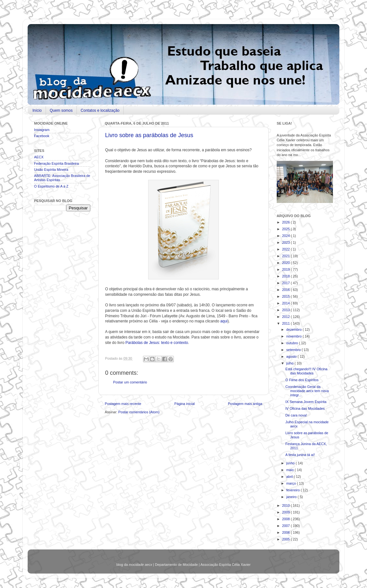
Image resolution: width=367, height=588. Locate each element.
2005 (286, 539)
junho (291, 463)
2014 (286, 303)
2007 (286, 526)
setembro (294, 350)
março (292, 483)
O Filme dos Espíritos (302, 380)
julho (291, 363)
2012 (286, 317)
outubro (293, 343)
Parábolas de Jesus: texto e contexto (157, 343)
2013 (286, 310)
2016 (286, 290)
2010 (286, 505)
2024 (286, 236)
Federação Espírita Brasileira (56, 163)
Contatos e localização (100, 110)
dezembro (295, 329)
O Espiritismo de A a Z (51, 186)
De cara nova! (296, 415)
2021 (286, 256)
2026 (286, 222)
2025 (286, 229)
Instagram (42, 130)
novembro (295, 336)
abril (290, 477)
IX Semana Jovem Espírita (306, 402)
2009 (286, 512)
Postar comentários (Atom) (139, 412)
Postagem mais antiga (245, 404)
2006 (286, 532)
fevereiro (294, 490)
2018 (286, 276)
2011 (286, 323)
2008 (286, 519)
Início (37, 110)
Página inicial (184, 404)
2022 (286, 249)
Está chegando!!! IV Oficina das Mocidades (306, 371)
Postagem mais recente (123, 404)
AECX (39, 157)
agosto (292, 356)
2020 (286, 263)
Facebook (42, 136)
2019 (286, 269)
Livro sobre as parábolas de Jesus (149, 135)
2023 (286, 242)
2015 (286, 296)
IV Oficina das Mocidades (305, 408)
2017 (286, 283)
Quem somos (61, 110)
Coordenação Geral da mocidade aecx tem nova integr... (307, 391)
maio (291, 470)
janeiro (292, 497)
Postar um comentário (130, 382)
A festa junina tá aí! (300, 455)
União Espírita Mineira (51, 170)
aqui (224, 321)
